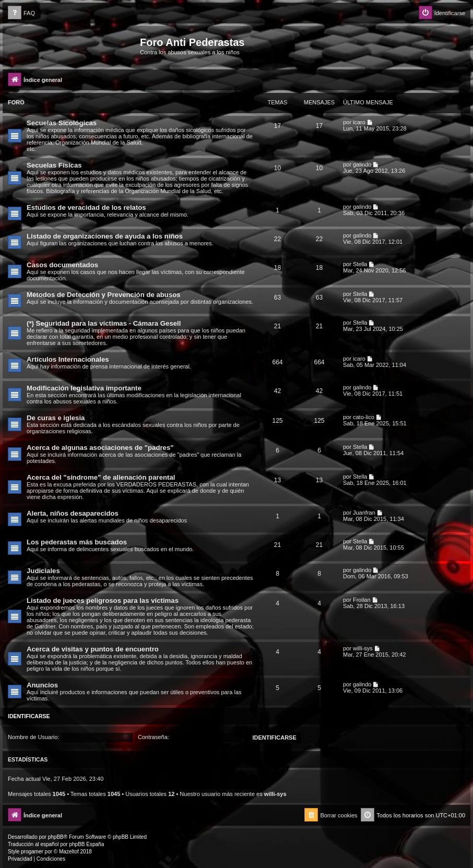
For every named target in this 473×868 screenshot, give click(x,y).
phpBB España (86, 844)
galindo (362, 164)
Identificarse (29, 716)
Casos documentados (62, 265)
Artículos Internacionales (68, 359)
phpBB (56, 837)
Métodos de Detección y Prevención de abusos (104, 295)
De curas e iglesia (56, 418)
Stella (360, 264)
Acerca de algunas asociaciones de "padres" (100, 448)
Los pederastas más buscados (77, 542)
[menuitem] (21, 13)
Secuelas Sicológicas (62, 123)
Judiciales (43, 571)
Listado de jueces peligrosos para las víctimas (103, 601)
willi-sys (363, 648)
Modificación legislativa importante (84, 388)
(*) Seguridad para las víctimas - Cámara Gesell (104, 323)
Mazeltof (69, 852)
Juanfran (364, 513)
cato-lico (364, 417)
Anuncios (42, 685)
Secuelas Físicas (54, 165)
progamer (32, 852)
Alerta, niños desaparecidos (73, 513)
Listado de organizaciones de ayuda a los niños (105, 236)
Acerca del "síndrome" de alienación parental (101, 477)
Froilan (362, 600)
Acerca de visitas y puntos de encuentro (93, 649)
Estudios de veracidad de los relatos (86, 207)
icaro (359, 122)
